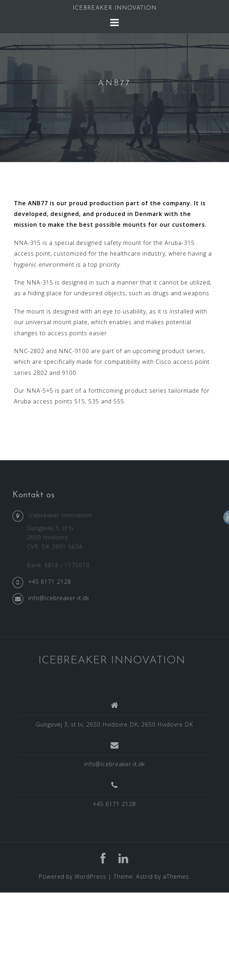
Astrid (144, 876)
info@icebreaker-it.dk (114, 764)
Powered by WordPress (72, 876)
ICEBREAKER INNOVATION (115, 8)
